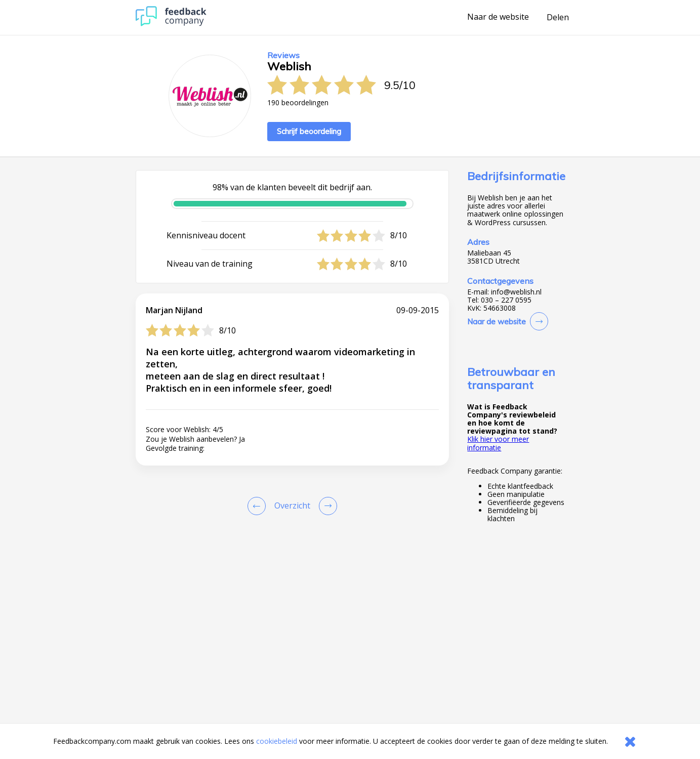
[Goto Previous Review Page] (259, 506)
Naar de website (498, 17)
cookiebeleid (277, 741)
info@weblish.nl (516, 292)
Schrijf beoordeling (309, 131)
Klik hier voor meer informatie (498, 443)
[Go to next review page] (326, 506)
